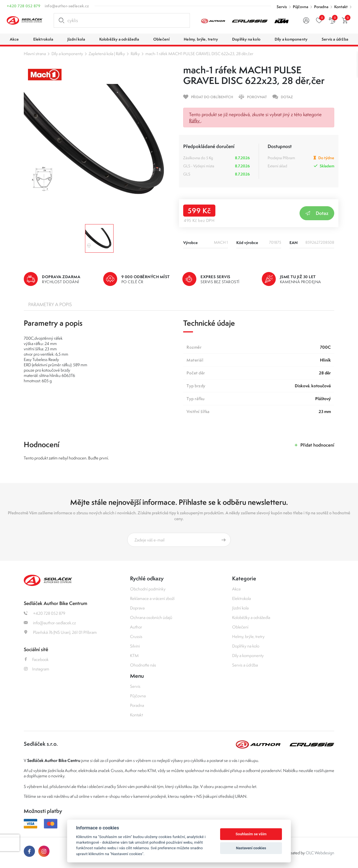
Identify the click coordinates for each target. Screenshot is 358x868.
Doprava (137, 608)
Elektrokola (242, 598)
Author (136, 627)
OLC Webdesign (320, 853)
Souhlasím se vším (251, 834)
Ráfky (135, 54)
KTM (134, 655)
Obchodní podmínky (148, 589)
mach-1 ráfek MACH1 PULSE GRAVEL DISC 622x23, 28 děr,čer (199, 54)
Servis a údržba (245, 665)
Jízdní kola (240, 608)
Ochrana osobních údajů (151, 617)
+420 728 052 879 (23, 6)
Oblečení (240, 627)
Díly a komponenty (67, 54)
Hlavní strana (35, 54)
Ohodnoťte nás (143, 665)
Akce (236, 589)
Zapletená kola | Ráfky (107, 54)
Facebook (36, 659)
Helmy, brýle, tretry (248, 636)
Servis (282, 7)
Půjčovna (301, 7)
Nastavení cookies (251, 848)
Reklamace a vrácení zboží (152, 598)
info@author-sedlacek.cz (67, 6)
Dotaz (317, 213)
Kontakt (341, 7)
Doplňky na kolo (246, 646)
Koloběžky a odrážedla (251, 617)
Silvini (135, 646)
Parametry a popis (50, 304)
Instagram (36, 669)
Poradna (321, 7)
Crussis (136, 636)
